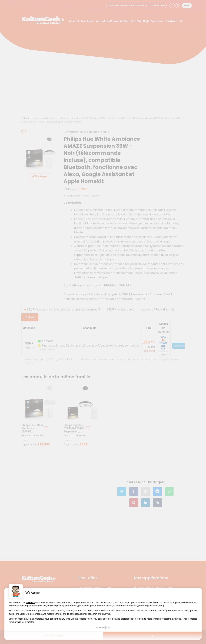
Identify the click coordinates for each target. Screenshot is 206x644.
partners (30, 602)
